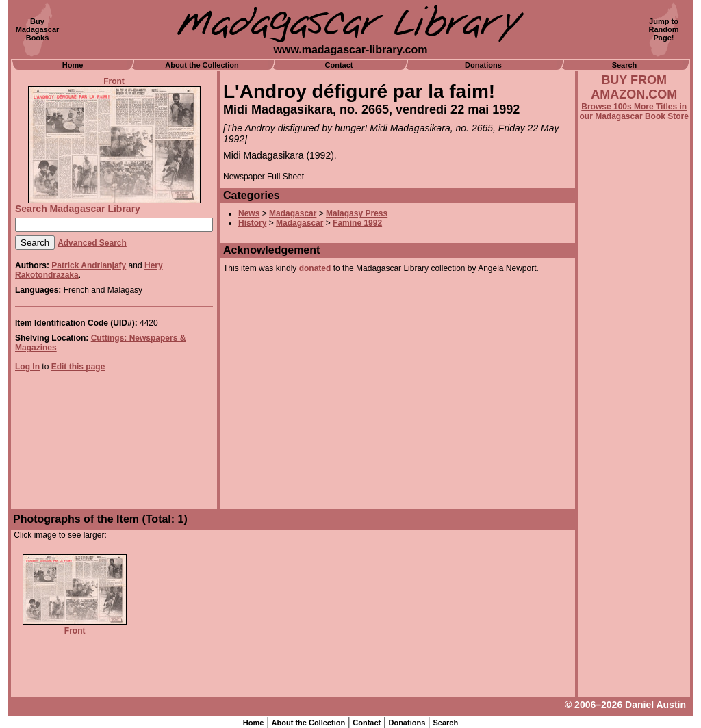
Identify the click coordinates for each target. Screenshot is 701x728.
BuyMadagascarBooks (38, 29)
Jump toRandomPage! (664, 29)
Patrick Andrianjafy (89, 265)
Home (73, 65)
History (252, 223)
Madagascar (293, 213)
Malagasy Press (357, 213)
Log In (27, 367)
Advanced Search (92, 243)
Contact (339, 65)
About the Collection (202, 65)
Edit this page (78, 367)
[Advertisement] (634, 491)
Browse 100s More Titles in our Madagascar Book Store (634, 112)
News (249, 213)
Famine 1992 (357, 223)
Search (625, 65)
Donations (483, 65)
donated (315, 268)
